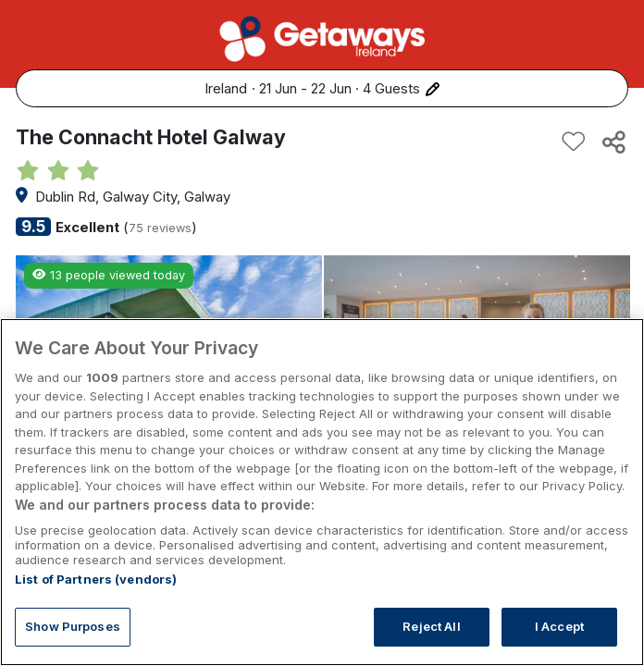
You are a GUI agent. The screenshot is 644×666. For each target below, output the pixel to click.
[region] (322, 492)
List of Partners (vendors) (96, 579)
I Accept (559, 626)
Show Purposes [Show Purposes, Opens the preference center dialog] (73, 626)
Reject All (431, 626)
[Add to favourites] (574, 142)
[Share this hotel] (613, 142)
